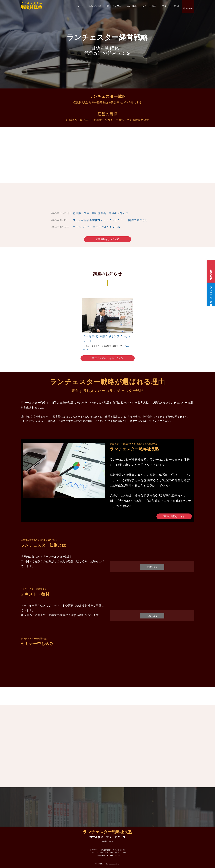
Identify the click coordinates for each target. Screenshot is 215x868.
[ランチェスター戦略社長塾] (211, 294)
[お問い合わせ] (211, 271)
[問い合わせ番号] (188, 6)
